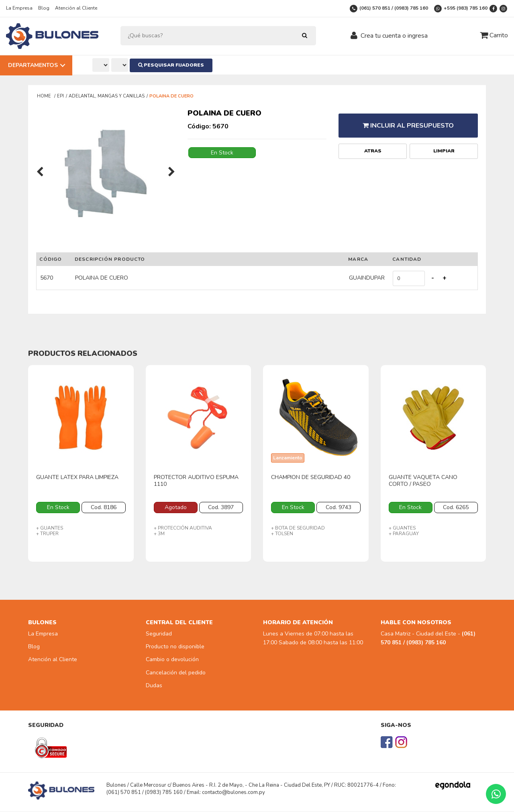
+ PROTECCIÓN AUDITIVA (183, 528)
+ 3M (159, 534)
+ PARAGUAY (404, 534)
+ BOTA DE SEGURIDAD (298, 528)
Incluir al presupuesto (408, 122)
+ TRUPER (47, 534)
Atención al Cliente (76, 8)
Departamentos (33, 65)
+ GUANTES (50, 528)
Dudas (154, 686)
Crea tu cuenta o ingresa (394, 36)
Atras (373, 144)
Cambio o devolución (172, 660)
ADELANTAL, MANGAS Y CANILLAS (107, 96)
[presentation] (40, 173)
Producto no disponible (175, 647)
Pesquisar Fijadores (175, 65)
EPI (60, 96)
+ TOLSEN (282, 534)
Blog (44, 8)
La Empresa (19, 8)
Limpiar (444, 144)
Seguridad (159, 634)
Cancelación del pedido (176, 673)
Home (45, 96)
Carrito (494, 35)
